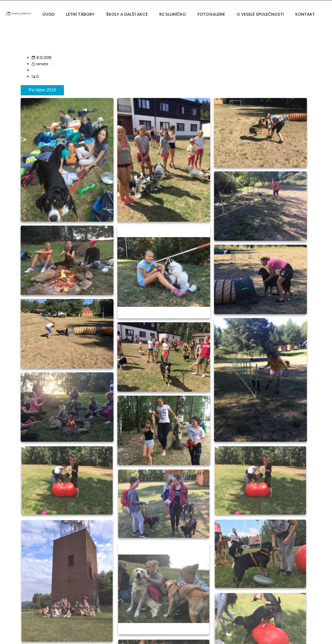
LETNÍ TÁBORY (80, 14)
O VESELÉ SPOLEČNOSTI (260, 14)
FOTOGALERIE (211, 14)
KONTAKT (305, 14)
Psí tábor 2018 (42, 90)
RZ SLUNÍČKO (173, 14)
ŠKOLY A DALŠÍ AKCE (127, 14)
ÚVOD (48, 14)
